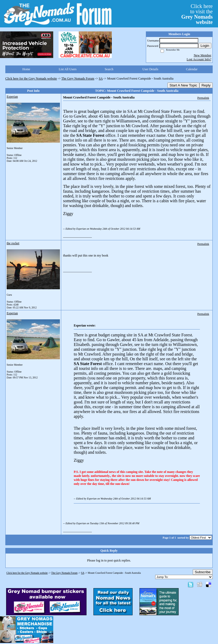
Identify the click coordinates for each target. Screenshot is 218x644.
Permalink (203, 98)
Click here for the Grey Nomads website (31, 79)
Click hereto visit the (197, 14)
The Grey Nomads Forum (78, 79)
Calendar (192, 69)
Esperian (12, 97)
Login (205, 46)
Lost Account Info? (199, 59)
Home (26, 69)
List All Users (68, 69)
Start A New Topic (183, 85)
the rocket (13, 243)
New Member (203, 55)
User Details (150, 69)
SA (101, 79)
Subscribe (203, 572)
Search (109, 69)
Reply (206, 85)
